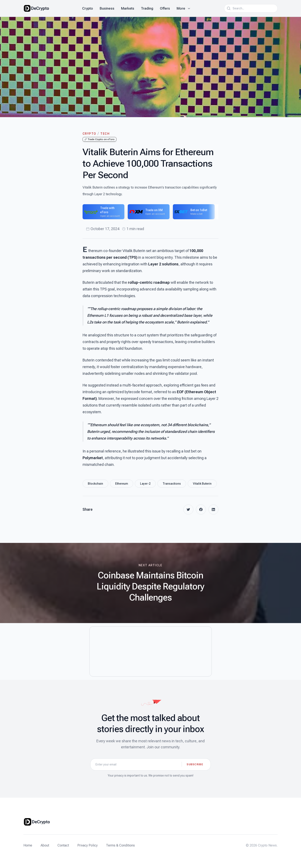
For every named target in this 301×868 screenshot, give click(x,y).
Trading (147, 8)
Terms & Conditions (120, 845)
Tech (105, 134)
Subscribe (195, 764)
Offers (165, 8)
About (45, 845)
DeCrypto (40, 8)
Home (28, 845)
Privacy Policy (87, 845)
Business (107, 8)
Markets (128, 8)
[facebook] (201, 509)
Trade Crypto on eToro (99, 139)
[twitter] (188, 509)
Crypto (88, 8)
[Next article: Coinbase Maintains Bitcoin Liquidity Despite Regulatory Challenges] (150, 583)
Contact (63, 845)
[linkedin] (213, 509)
